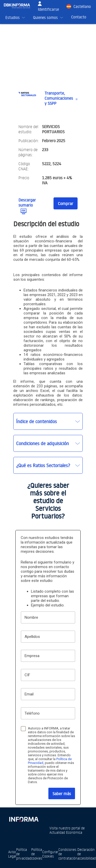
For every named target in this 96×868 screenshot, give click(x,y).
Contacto (79, 17)
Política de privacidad (24, 854)
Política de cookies (37, 854)
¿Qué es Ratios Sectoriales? (43, 465)
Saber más (62, 794)
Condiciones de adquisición (42, 443)
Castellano (82, 7)
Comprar (66, 204)
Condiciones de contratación (68, 854)
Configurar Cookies (50, 854)
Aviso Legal (12, 854)
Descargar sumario (27, 202)
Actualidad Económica (66, 832)
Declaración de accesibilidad (87, 854)
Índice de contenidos (36, 421)
